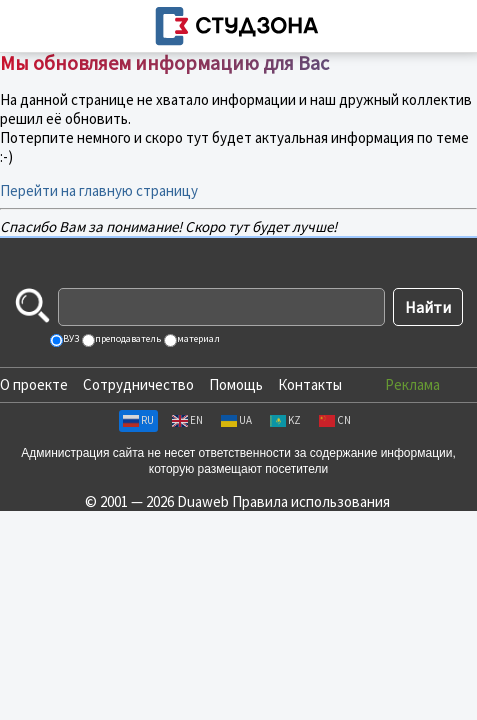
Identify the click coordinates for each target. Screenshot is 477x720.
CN (335, 420)
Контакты (310, 384)
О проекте (34, 384)
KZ (285, 420)
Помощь (236, 384)
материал (197, 338)
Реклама (412, 384)
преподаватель (127, 338)
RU (138, 420)
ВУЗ (70, 338)
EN (187, 420)
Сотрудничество (138, 384)
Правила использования (311, 501)
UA (236, 420)
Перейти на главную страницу (99, 190)
